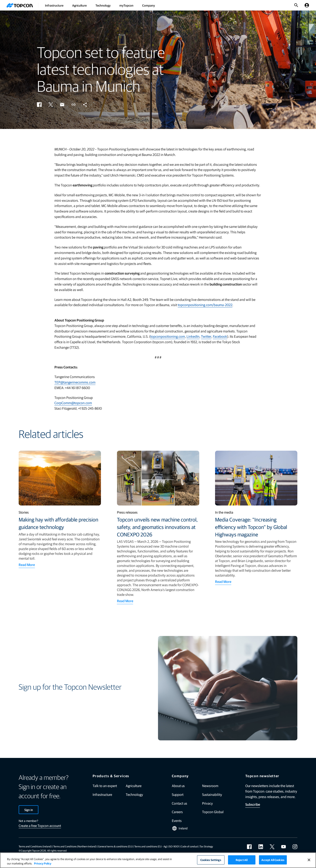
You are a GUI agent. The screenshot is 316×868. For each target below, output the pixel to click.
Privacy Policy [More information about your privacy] (43, 863)
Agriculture (79, 5)
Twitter (206, 336)
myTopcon (126, 5)
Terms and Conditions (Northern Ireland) (75, 846)
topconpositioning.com (168, 336)
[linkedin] (261, 847)
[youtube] (284, 847)
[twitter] (272, 847)
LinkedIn (193, 336)
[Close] (309, 860)
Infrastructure (54, 5)
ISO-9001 (174, 846)
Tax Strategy (206, 846)
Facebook (220, 336)
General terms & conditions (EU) (115, 846)
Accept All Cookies (273, 860)
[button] (39, 105)
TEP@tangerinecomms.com (75, 382)
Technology (103, 5)
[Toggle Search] (296, 5)
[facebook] (249, 847)
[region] (158, 860)
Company (149, 5)
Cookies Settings (211, 860)
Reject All (242, 860)
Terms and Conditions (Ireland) (35, 846)
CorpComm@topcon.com (73, 403)
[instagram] (295, 847)
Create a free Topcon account (40, 826)
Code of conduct (189, 846)
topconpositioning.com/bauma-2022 (205, 305)
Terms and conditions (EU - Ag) (151, 846)
